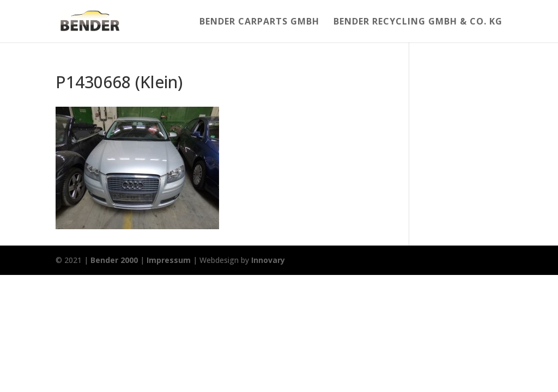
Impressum (169, 260)
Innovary (268, 260)
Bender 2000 (114, 260)
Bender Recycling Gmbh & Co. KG (418, 22)
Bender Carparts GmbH (259, 22)
